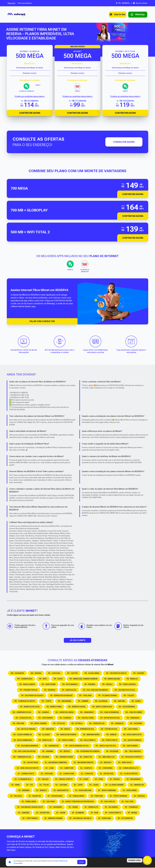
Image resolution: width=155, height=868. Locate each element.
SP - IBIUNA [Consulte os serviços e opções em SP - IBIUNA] (132, 813)
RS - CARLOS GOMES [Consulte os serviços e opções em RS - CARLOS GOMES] (134, 712)
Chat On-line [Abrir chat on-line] (114, 14)
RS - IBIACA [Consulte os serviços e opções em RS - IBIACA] (65, 729)
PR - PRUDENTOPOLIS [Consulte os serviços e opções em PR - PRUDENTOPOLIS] (29, 690)
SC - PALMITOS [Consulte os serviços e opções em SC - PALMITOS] (35, 796)
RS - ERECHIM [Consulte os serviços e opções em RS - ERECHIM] (18, 723)
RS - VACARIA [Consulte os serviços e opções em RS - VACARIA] (44, 757)
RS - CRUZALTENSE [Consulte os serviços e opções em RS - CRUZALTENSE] (86, 718)
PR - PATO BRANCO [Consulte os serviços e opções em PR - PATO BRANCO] (70, 684)
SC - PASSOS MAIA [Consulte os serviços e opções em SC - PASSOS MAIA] (55, 796)
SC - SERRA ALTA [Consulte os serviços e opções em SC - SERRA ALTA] (91, 807)
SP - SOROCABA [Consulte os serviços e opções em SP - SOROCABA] (105, 818)
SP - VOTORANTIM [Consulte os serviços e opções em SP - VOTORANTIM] (125, 818)
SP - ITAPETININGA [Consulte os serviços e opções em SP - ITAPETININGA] (30, 818)
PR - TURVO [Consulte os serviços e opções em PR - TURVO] (46, 701)
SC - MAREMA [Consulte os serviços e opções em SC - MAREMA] (24, 790)
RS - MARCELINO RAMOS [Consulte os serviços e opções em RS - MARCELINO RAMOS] (66, 735)
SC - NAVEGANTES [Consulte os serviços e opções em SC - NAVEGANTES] (61, 790)
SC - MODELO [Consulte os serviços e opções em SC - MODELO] (41, 790)
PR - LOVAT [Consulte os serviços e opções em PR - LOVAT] (58, 679)
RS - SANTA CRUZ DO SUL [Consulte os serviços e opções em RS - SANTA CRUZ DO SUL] (106, 746)
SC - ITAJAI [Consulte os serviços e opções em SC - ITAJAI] (44, 785)
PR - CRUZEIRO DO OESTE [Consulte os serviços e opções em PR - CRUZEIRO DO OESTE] (116, 673)
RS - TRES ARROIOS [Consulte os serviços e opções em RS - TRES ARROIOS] (133, 751)
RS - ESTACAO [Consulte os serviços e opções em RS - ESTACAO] (59, 723)
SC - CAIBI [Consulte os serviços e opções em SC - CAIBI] (49, 768)
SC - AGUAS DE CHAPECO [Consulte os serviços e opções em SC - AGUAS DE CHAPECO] (132, 757)
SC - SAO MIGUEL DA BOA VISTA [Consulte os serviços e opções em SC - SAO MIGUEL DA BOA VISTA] (30, 807)
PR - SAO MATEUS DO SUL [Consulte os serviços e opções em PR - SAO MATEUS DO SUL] (125, 690)
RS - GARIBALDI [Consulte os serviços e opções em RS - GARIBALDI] (117, 723)
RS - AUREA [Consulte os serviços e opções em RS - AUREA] (136, 701)
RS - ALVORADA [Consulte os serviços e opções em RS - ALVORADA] (101, 701)
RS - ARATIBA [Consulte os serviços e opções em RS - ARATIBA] (120, 701)
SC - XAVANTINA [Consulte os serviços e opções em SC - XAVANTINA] (43, 813)
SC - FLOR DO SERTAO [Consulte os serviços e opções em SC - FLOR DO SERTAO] (129, 774)
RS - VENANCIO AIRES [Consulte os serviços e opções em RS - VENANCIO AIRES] (64, 757)
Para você (12, 3)
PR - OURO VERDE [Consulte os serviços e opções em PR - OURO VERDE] (49, 684)
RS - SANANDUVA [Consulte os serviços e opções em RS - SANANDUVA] (52, 746)
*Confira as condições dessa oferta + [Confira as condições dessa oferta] (30, 96)
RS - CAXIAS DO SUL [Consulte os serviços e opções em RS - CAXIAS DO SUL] (24, 718)
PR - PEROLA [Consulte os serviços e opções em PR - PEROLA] (107, 684)
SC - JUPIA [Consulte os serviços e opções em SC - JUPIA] (78, 785)
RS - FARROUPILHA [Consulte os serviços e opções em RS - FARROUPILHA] (97, 723)
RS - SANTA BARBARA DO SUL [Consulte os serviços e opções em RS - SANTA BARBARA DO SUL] (77, 746)
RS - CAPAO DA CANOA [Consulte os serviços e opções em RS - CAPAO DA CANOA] (65, 712)
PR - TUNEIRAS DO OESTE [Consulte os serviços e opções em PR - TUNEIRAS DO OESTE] (25, 701)
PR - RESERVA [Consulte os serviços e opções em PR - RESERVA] (50, 690)
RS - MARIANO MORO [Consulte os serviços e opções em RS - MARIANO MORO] (91, 735)
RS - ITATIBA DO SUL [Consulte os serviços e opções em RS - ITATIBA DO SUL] (109, 729)
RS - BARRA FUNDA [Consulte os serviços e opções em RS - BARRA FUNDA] (54, 707)
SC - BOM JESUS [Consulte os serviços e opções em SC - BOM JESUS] (125, 762)
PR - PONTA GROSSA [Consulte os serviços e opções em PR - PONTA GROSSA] (127, 684)
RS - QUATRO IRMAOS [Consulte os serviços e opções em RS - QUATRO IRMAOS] (133, 740)
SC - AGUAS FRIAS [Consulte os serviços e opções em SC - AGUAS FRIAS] (31, 762)
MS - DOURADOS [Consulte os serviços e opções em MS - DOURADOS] (17, 673)
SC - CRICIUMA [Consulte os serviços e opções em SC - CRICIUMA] (47, 774)
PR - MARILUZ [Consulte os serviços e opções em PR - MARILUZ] (132, 679)
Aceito (81, 862)
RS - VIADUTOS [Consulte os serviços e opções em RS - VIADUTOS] (86, 757)
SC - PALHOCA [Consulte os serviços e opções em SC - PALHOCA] (16, 796)
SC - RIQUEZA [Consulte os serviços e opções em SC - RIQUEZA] (139, 796)
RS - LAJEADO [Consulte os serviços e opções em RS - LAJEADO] (44, 735)
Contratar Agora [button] (133, 194)
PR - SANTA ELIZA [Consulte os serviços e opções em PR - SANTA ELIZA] (69, 690)
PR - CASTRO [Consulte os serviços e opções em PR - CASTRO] (72, 673)
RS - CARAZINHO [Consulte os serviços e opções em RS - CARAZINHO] (87, 712)
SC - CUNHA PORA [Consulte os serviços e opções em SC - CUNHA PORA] (67, 774)
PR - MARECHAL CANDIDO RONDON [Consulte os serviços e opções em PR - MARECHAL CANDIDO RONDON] (84, 679)
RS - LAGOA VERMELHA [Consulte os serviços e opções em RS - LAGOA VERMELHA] (23, 735)
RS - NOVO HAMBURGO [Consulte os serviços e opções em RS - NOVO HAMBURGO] (23, 740)
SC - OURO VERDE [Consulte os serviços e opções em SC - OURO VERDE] (130, 790)
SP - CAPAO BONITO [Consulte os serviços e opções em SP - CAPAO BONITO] (113, 813)
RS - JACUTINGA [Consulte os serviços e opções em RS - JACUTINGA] (131, 729)
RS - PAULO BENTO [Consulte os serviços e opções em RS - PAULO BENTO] (88, 740)
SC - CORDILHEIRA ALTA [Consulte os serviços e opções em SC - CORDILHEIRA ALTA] (129, 768)
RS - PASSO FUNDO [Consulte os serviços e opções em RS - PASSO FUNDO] (66, 740)
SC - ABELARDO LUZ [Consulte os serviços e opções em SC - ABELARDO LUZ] (107, 757)
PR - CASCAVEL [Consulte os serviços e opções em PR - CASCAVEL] (54, 673)
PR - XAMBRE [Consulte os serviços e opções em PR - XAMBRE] (83, 701)
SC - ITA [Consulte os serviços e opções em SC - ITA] (29, 785)
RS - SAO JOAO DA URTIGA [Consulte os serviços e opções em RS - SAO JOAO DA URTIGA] (25, 751)
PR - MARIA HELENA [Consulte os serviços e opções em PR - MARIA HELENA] (112, 679)
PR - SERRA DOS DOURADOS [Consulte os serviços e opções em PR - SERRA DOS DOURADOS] (61, 696)
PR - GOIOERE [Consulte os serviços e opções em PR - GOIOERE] (139, 673)
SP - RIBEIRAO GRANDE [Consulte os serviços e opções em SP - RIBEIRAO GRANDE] (54, 818)
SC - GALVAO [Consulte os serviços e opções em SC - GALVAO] (43, 779)
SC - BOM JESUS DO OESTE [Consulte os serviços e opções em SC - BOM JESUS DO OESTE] (28, 768)
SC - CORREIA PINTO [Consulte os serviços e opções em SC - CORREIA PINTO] (26, 774)
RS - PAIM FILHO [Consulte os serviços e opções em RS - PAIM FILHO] (45, 740)
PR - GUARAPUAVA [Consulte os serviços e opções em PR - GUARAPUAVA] (25, 679)
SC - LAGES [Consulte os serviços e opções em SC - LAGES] (94, 785)
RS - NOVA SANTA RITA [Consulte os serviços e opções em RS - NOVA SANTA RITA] (132, 735)
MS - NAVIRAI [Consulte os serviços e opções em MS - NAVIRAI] (36, 673)
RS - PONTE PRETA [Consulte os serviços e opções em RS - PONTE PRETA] (110, 740)
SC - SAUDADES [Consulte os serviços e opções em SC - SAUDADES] (56, 807)
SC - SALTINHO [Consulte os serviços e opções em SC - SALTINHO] (49, 802)
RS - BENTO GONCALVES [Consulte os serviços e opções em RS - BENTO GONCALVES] (102, 707)
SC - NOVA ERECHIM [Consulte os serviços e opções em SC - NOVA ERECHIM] (83, 790)
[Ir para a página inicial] (17, 14)
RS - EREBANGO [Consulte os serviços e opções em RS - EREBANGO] (133, 718)
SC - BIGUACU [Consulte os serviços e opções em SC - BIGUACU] (106, 762)
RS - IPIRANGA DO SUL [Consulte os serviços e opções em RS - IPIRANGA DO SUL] (85, 729)
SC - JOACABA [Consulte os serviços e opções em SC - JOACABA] (61, 785)
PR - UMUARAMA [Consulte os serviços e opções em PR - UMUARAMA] (65, 701)
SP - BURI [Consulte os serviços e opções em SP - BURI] (94, 813)
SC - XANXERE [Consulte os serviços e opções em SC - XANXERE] (24, 813)
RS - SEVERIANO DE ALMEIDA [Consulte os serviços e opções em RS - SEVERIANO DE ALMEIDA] (88, 751)
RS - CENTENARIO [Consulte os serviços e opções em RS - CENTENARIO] (46, 718)
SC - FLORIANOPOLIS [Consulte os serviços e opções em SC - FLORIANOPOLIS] (23, 779)
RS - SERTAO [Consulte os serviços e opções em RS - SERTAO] (65, 751)
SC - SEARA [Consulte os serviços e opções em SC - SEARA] (73, 807)
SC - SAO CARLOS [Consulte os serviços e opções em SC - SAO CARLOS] (108, 802)
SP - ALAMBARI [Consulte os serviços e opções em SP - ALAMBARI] (78, 813)
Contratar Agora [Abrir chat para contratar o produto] (30, 113)
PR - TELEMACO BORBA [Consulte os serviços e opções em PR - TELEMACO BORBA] (108, 696)
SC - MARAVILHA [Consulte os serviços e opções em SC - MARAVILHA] (137, 785)
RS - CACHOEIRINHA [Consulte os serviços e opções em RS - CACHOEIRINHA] (127, 707)
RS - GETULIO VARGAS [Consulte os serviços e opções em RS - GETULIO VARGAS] (26, 729)
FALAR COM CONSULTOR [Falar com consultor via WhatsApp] (42, 321)
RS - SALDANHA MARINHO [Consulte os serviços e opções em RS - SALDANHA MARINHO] (28, 746)
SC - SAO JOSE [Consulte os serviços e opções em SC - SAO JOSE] (128, 802)
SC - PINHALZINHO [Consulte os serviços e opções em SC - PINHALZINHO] (77, 796)
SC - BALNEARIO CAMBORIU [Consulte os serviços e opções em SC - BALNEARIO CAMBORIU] (56, 762)
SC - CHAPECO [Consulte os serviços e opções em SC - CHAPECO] (86, 768)
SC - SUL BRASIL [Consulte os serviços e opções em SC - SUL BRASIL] (111, 807)
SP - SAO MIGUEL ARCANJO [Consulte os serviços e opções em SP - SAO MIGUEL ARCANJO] (80, 818)
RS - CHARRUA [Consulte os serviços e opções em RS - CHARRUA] (65, 718)
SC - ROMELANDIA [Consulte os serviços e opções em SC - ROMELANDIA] (29, 802)
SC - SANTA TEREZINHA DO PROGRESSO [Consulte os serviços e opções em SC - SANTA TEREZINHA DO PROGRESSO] (78, 802)
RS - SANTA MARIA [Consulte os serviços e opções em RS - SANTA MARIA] (130, 746)
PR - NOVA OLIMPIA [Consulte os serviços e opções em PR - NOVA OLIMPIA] (27, 684)
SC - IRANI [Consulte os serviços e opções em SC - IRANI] (15, 785)
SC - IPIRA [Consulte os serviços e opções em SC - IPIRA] (99, 779)
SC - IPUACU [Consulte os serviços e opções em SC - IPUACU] (115, 779)
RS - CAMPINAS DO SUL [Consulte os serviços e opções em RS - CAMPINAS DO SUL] (22, 712)
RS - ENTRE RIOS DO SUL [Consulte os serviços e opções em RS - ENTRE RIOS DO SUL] (110, 718)
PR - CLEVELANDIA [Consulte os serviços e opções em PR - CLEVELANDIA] (92, 673)
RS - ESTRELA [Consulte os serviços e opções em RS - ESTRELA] (77, 723)
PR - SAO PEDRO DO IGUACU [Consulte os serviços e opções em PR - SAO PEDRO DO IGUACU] (32, 696)
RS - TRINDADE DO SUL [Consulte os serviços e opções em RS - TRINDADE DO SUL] (22, 757)
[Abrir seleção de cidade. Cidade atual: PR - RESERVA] (123, 3)
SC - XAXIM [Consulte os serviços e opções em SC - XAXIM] (61, 813)
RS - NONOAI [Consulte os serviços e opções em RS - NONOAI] (111, 735)
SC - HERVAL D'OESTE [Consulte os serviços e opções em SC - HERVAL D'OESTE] (64, 779)
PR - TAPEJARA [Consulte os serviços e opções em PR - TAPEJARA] (85, 696)
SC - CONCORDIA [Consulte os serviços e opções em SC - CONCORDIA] (106, 768)
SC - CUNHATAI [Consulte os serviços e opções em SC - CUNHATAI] (87, 774)
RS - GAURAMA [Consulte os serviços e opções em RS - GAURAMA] (136, 723)
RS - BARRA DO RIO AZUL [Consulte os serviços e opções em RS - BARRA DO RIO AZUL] (30, 707)
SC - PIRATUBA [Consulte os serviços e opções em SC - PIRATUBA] (97, 796)
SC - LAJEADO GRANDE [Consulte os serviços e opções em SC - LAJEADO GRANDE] (114, 785)
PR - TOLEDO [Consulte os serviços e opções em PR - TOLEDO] (129, 696)
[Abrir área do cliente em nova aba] (140, 3)
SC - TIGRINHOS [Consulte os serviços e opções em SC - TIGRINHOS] (131, 807)
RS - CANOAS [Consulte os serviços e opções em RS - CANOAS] (44, 712)
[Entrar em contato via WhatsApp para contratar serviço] (137, 15)
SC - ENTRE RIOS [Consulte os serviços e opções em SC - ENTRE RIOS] (107, 774)
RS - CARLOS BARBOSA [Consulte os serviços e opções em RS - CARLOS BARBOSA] (110, 712)
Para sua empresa (25, 3)
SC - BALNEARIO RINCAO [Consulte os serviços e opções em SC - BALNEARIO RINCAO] (84, 762)
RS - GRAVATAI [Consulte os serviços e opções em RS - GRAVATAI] (48, 729)
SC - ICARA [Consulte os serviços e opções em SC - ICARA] (84, 779)
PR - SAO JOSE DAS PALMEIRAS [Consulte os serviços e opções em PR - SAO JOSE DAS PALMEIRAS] (95, 690)
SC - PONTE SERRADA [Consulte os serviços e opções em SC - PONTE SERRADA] (118, 796)
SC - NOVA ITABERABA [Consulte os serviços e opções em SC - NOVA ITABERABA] (107, 790)
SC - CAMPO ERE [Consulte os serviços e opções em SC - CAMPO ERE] (67, 768)
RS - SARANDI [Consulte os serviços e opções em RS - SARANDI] (48, 751)
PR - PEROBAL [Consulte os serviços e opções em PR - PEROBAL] (90, 684)
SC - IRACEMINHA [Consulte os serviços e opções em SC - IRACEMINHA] (134, 779)
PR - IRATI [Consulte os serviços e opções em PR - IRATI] (43, 679)
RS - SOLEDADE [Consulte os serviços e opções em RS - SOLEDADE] (112, 751)
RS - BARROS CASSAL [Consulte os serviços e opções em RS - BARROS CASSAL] (77, 707)
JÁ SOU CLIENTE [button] (77, 640)
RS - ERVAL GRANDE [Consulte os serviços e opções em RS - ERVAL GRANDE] (39, 723)
